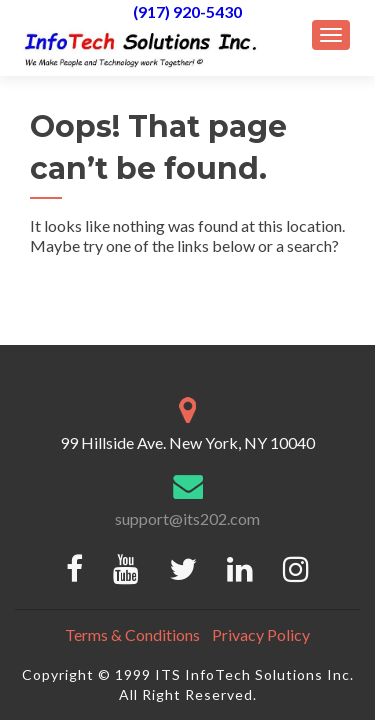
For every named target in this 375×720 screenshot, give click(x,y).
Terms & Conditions (132, 634)
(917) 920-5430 (187, 11)
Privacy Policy (261, 634)
